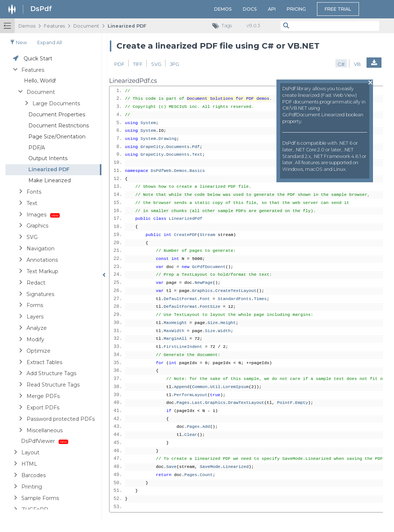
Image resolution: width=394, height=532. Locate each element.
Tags (224, 26)
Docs (250, 9)
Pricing (296, 9)
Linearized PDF (127, 26)
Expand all (50, 43)
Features (54, 26)
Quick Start (38, 59)
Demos (223, 9)
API (272, 9)
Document (86, 26)
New (18, 43)
